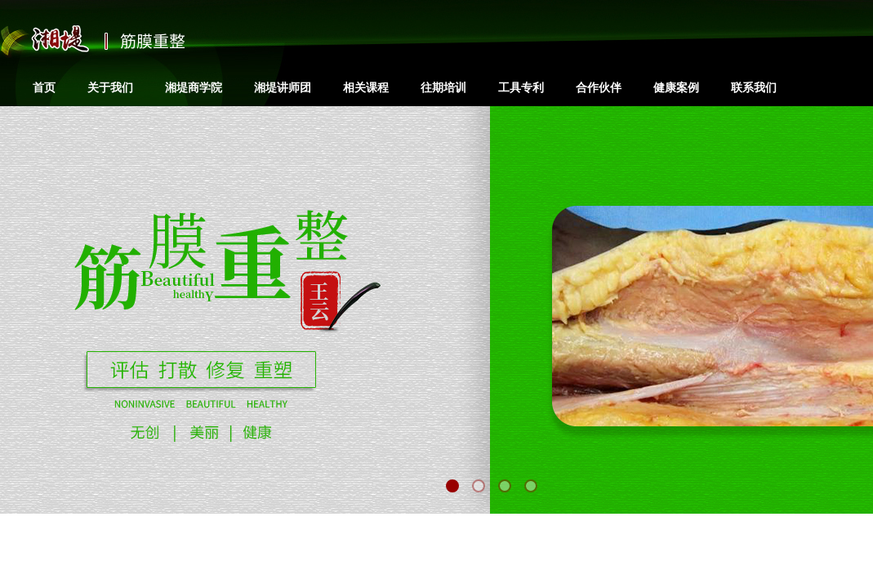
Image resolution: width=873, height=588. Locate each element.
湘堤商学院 (194, 87)
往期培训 (443, 87)
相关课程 (366, 87)
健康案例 (676, 87)
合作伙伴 (599, 87)
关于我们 (110, 87)
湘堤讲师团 (283, 87)
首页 (44, 87)
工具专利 (521, 87)
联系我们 (754, 87)
